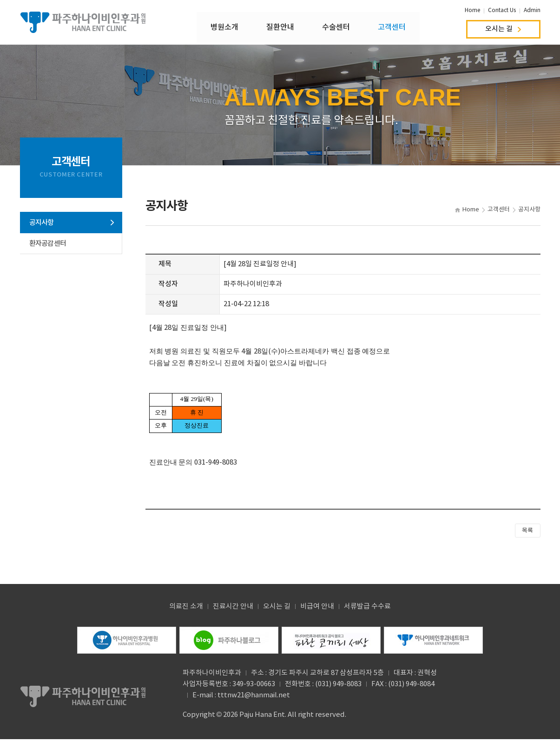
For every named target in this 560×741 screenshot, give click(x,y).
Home (472, 10)
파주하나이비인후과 (83, 23)
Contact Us (502, 10)
